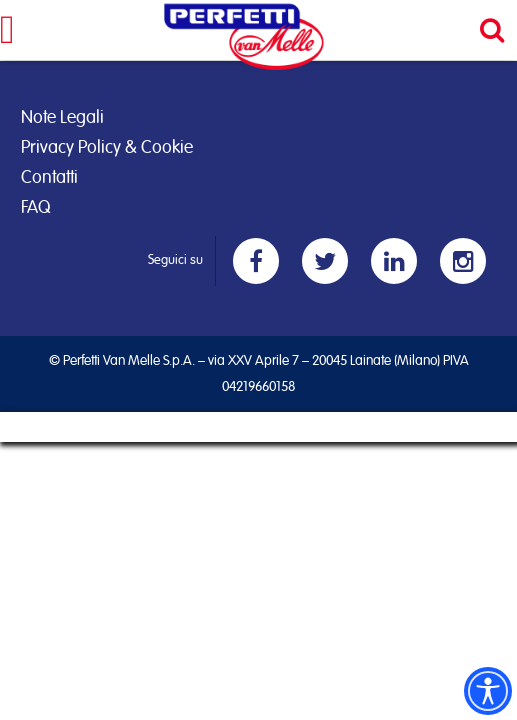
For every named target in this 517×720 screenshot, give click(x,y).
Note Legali (62, 118)
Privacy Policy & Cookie (107, 148)
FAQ (35, 208)
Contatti (49, 178)
